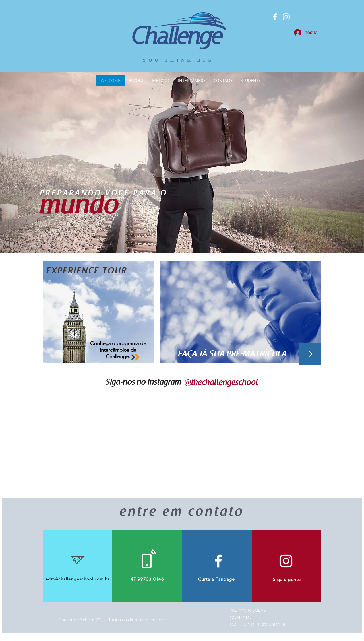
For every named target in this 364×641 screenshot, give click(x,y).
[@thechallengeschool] (221, 383)
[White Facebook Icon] (218, 561)
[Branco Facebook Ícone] (275, 17)
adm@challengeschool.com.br (78, 579)
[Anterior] (31, 163)
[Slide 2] (182, 239)
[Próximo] (333, 163)
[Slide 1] (177, 239)
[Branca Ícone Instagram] (286, 17)
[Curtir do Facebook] (76, 10)
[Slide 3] (187, 239)
